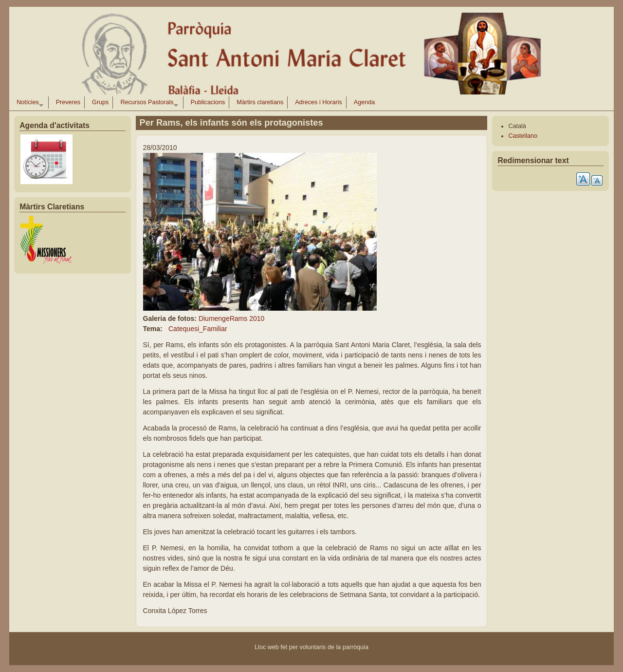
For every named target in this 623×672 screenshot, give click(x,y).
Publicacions (208, 102)
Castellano (523, 136)
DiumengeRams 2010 (231, 318)
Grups (100, 102)
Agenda (364, 102)
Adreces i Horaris (319, 102)
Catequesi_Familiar (198, 329)
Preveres (68, 102)
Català (517, 126)
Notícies (28, 104)
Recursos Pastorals (147, 104)
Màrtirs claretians (260, 102)
